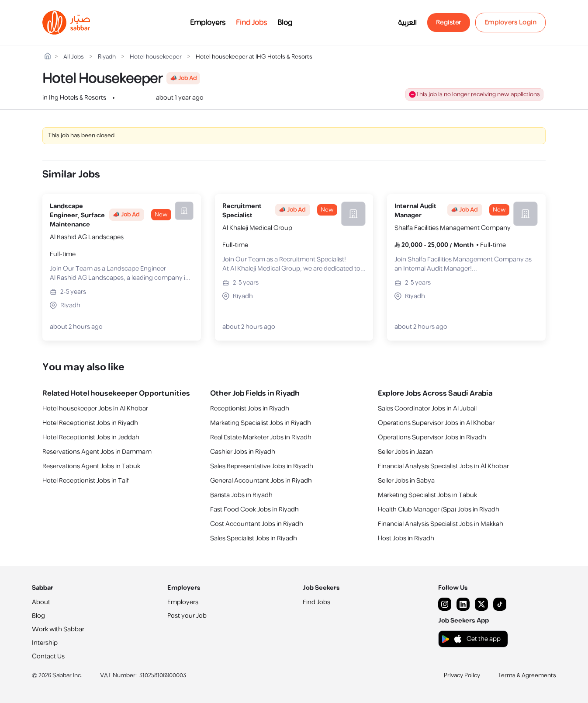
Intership (45, 643)
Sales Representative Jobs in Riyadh (262, 466)
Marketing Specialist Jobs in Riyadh (261, 423)
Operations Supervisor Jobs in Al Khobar (436, 423)
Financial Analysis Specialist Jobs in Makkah (441, 524)
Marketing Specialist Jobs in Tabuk (427, 495)
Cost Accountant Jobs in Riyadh (257, 524)
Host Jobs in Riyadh (406, 538)
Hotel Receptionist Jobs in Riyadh (90, 423)
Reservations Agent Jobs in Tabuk (91, 466)
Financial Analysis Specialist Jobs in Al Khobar (443, 466)
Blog (285, 23)
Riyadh (107, 57)
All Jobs (74, 57)
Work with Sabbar (58, 629)
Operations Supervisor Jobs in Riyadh (432, 437)
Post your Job (187, 616)
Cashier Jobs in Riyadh (243, 452)
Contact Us (48, 656)
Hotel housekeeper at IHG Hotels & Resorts (254, 57)
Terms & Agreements (527, 675)
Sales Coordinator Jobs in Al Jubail (427, 409)
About (41, 602)
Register (449, 23)
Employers (208, 23)
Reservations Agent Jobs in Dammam (97, 452)
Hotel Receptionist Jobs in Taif (86, 481)
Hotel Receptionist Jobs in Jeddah (91, 437)
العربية (407, 23)
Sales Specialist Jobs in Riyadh (254, 538)
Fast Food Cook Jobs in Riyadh (254, 510)
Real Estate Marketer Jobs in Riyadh (261, 437)
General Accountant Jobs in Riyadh (261, 481)
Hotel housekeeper (156, 57)
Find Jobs (251, 23)
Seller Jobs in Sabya (406, 481)
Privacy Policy (462, 675)
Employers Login (511, 23)
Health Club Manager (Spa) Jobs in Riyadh (439, 510)
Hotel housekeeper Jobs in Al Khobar (95, 409)
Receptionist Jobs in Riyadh (250, 409)
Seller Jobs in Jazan (405, 452)
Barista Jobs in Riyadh (241, 495)
